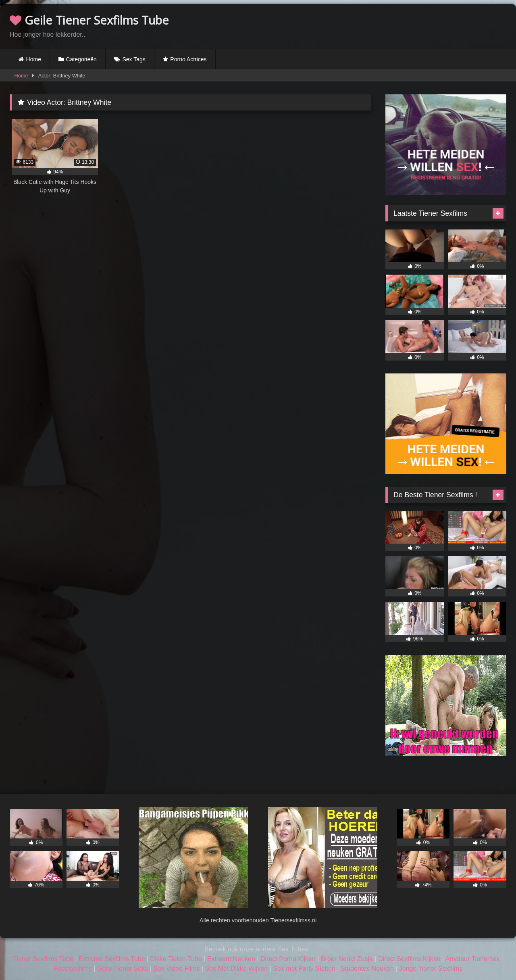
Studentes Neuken (367, 969)
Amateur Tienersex (472, 959)
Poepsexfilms (73, 969)
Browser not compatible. (412, 25)
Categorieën (81, 59)
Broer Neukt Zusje (347, 959)
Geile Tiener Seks (123, 969)
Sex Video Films (176, 969)
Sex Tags (134, 59)
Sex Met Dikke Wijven (237, 969)
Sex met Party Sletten (304, 969)
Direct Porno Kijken (288, 959)
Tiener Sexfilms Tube (43, 959)
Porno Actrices (188, 59)
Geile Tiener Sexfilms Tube (89, 20)
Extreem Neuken (231, 959)
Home (34, 59)
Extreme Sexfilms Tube (112, 959)
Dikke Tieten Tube (176, 959)
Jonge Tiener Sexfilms (431, 969)
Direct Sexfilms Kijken (409, 959)
